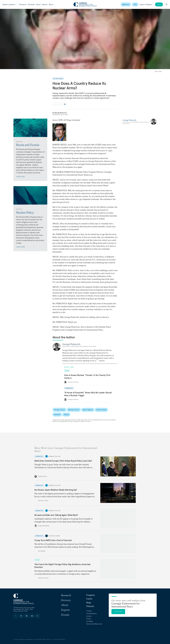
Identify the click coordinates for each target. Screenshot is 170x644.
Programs (91, 595)
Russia (66, 414)
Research (23, 4)
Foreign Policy (59, 410)
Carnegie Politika (54, 456)
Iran (135, 4)
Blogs (89, 603)
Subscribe (118, 611)
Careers (89, 616)
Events (89, 599)
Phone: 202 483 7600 (20, 611)
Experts (45, 4)
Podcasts (90, 606)
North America (88, 410)
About (38, 4)
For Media (90, 621)
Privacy (89, 619)
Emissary (31, 4)
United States (101, 410)
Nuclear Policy (74, 410)
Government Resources (94, 624)
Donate (159, 4)
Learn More (20, 176)
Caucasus (57, 414)
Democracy (126, 4)
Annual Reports (91, 613)
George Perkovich (61, 113)
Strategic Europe (54, 536)
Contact (89, 611)
